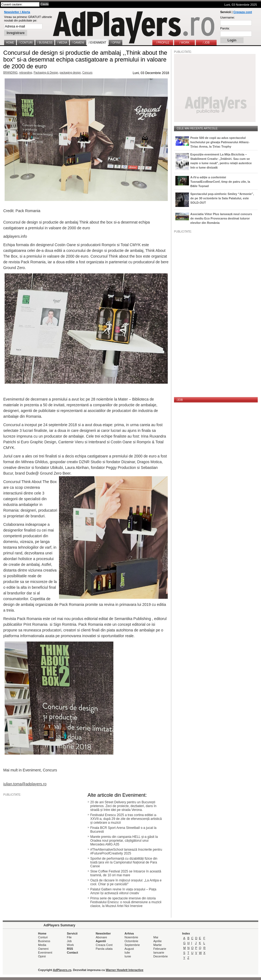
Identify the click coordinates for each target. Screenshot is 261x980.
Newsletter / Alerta (17, 12)
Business (44, 941)
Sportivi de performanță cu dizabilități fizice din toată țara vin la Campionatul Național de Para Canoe (124, 862)
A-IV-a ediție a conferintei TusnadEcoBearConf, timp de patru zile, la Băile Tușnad (220, 182)
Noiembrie (131, 937)
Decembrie (161, 956)
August (129, 949)
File (69, 937)
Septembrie (132, 945)
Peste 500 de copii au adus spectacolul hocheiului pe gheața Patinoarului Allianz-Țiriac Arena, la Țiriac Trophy (220, 142)
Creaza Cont (104, 945)
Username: (228, 17)
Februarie (160, 949)
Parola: (225, 28)
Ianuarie (159, 952)
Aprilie (158, 941)
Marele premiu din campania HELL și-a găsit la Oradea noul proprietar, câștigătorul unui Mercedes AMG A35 (124, 841)
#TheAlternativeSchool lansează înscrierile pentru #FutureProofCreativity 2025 (126, 851)
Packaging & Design (46, 73)
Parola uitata (104, 949)
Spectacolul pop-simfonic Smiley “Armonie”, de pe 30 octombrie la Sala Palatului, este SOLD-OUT (222, 198)
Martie (158, 945)
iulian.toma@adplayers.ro (25, 784)
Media (42, 945)
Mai (156, 937)
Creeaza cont (243, 12)
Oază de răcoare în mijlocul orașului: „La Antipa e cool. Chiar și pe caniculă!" (126, 882)
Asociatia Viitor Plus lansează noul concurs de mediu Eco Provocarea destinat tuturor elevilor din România (221, 218)
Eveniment (45, 952)
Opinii (42, 956)
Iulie (127, 952)
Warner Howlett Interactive (125, 970)
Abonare (101, 937)
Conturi (43, 937)
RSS (70, 949)
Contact (72, 952)
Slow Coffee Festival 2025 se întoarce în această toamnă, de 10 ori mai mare (126, 873)
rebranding (26, 73)
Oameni (43, 949)
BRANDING (10, 73)
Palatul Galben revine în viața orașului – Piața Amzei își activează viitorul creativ (123, 891)
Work (70, 945)
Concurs (87, 73)
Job (69, 941)
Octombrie (131, 941)
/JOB (180, 400)
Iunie (128, 956)
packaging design (70, 73)
